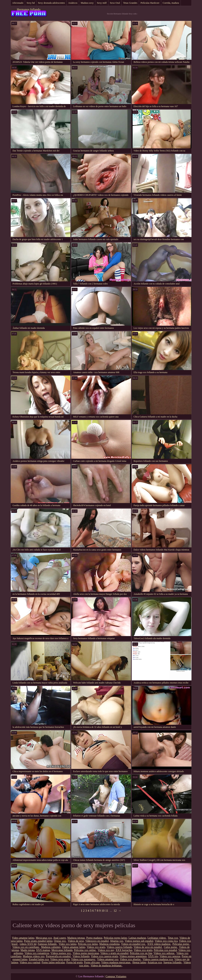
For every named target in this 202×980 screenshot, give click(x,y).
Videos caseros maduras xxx (158, 959)
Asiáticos (73, 3)
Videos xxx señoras (164, 953)
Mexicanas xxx (44, 938)
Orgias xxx (60, 941)
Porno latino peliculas (53, 962)
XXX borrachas (124, 950)
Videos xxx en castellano (26, 947)
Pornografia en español (59, 956)
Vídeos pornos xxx (61, 953)
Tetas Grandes (130, 3)
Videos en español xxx (133, 944)
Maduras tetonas (76, 938)
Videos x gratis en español (114, 953)
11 (107, 911)
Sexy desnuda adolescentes (51, 3)
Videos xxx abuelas (131, 959)
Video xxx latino (67, 944)
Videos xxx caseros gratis (105, 956)
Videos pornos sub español (139, 941)
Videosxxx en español (97, 941)
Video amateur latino (23, 938)
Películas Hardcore (150, 3)
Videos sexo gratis (60, 959)
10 (103, 911)
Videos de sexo (76, 941)
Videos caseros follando (119, 947)
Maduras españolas (110, 944)
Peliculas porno (181, 944)
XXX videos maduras (159, 944)
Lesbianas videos (157, 938)
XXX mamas (43, 950)
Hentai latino (139, 962)
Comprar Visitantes (116, 976)
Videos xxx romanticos (37, 953)
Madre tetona (28, 950)
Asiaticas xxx (155, 962)
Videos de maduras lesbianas (106, 966)
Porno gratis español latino (38, 941)
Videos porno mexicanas (86, 953)
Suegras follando (173, 962)
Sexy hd (31, 3)
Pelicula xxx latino (88, 944)
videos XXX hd (28, 944)
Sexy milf (102, 3)
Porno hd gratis (74, 962)
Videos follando (81, 956)
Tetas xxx (173, 938)
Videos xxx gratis (96, 947)
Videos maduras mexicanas (116, 962)
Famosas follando (48, 944)
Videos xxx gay (106, 950)
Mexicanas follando (62, 950)
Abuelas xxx (117, 941)
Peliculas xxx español (165, 950)
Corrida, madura (171, 3)
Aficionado (18, 3)
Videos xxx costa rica (166, 941)
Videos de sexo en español (148, 947)
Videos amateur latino (74, 947)
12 (115, 911)
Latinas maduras (137, 938)
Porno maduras (94, 938)
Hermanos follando (29, 10)
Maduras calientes (51, 947)
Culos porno (171, 947)
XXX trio (153, 956)
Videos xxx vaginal (30, 962)
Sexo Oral (115, 3)
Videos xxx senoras (170, 956)
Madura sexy (87, 3)
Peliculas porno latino (115, 938)
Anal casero (60, 938)
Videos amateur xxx (108, 959)
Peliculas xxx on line (141, 953)
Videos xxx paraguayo (84, 959)
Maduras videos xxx (34, 956)
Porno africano (92, 962)
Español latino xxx (39, 959)
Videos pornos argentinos (133, 956)
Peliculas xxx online (85, 950)
